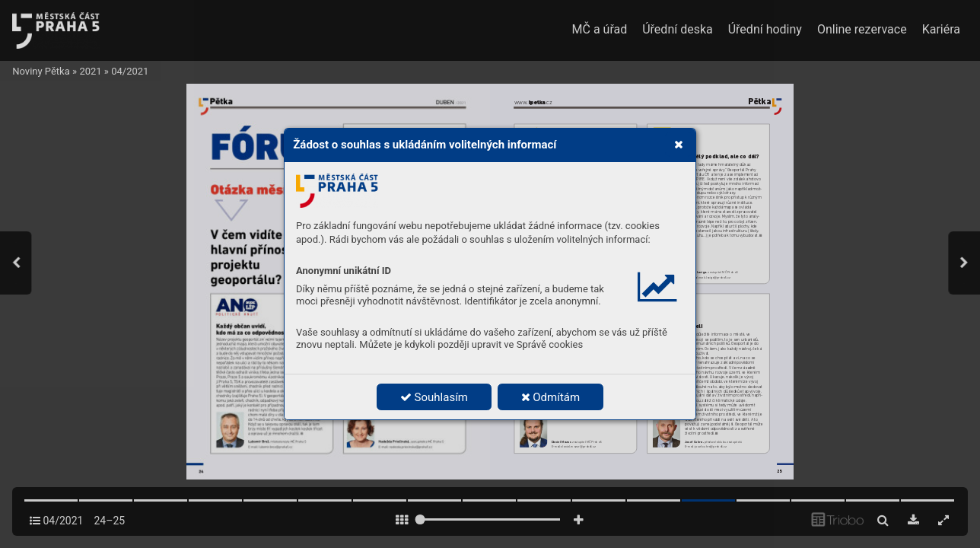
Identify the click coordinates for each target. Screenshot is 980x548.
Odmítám (551, 397)
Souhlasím (434, 397)
